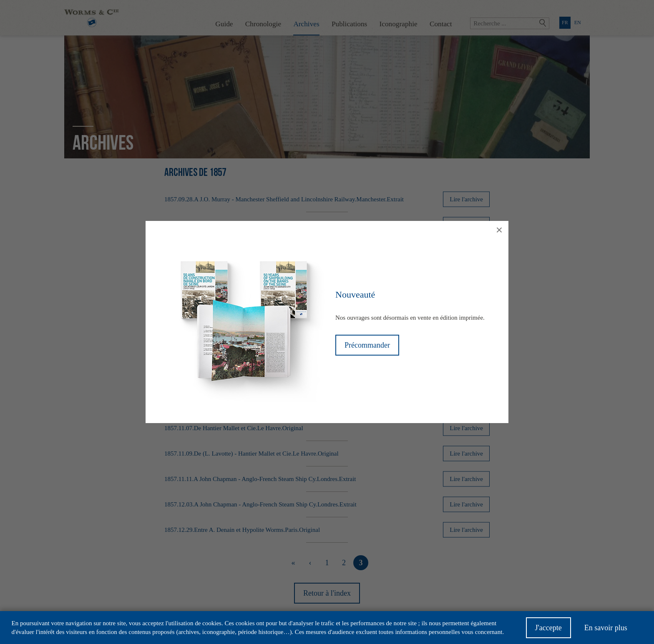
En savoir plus (606, 630)
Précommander (367, 345)
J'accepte (548, 630)
